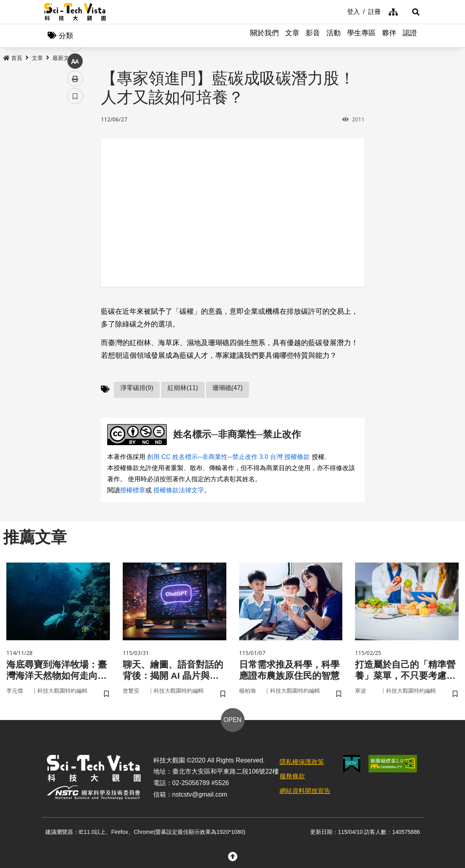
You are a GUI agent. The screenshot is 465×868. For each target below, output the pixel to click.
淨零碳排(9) (137, 389)
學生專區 (361, 36)
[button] (411, 12)
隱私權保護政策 (302, 763)
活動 (334, 36)
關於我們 (264, 36)
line (72, 187)
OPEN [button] (232, 721)
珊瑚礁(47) (228, 389)
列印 (75, 221)
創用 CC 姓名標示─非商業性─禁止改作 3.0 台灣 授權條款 (228, 457)
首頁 (13, 58)
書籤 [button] (75, 239)
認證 (410, 36)
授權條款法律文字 (179, 491)
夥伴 (389, 36)
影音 (313, 36)
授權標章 (133, 491)
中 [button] (75, 204)
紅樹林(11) (183, 389)
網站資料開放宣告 (305, 793)
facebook (75, 152)
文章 (292, 36)
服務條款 (292, 778)
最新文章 (64, 58)
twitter (75, 169)
